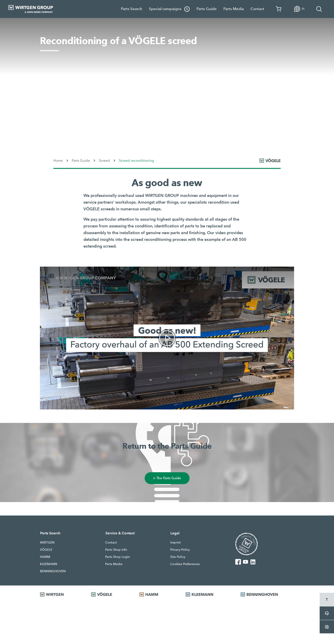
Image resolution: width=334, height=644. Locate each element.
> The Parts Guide (167, 478)
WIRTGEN (47, 542)
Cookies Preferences (185, 564)
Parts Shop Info (116, 550)
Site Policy (178, 557)
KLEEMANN (49, 564)
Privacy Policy (180, 550)
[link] (167, 338)
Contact (257, 9)
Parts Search (132, 9)
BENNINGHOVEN (53, 571)
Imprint (176, 542)
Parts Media (234, 9)
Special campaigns (169, 9)
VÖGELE (46, 550)
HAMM (45, 557)
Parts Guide (207, 9)
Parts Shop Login (118, 557)
